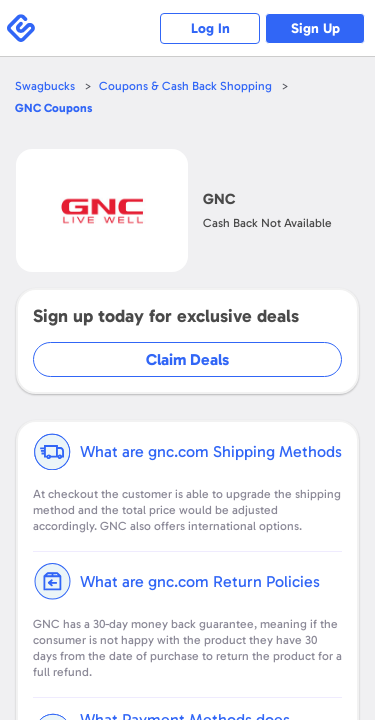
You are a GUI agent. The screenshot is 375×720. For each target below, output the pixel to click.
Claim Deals (187, 359)
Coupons (53, 108)
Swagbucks (45, 86)
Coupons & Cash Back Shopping (185, 86)
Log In (210, 28)
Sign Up (315, 28)
